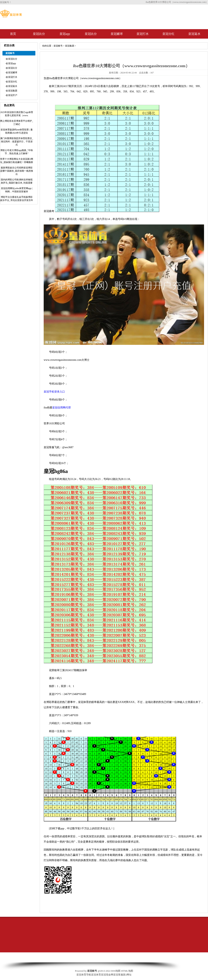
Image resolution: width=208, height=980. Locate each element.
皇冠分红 (168, 34)
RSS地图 (116, 971)
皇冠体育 (96, 975)
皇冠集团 (13, 91)
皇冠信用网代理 (61, 408)
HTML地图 (127, 971)
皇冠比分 (39, 34)
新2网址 (127, 975)
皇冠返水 (194, 34)
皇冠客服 (118, 975)
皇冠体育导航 (84, 975)
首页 (13, 34)
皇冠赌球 (117, 34)
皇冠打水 (143, 34)
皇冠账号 (58, 46)
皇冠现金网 (107, 975)
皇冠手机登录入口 (54, 392)
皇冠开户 (13, 95)
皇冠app (65, 34)
